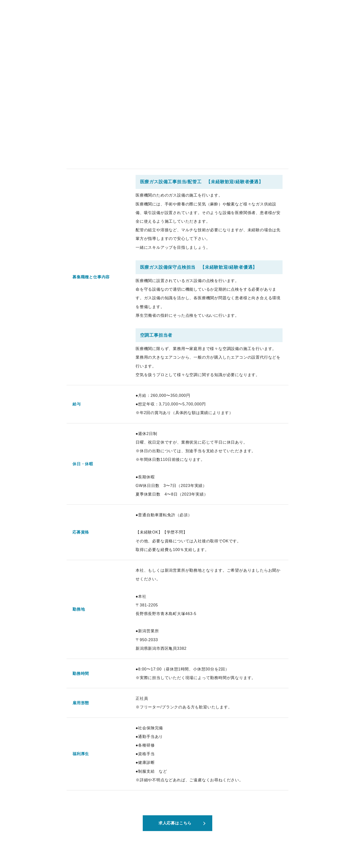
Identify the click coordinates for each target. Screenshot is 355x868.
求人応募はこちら (175, 823)
